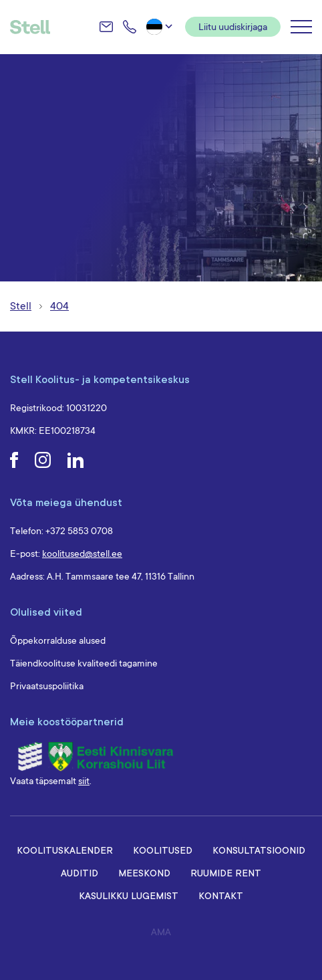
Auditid (79, 873)
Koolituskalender (65, 850)
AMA (161, 932)
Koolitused (163, 850)
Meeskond (144, 873)
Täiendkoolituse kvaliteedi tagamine (84, 663)
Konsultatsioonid (259, 850)
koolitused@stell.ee (82, 554)
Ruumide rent (226, 873)
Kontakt (221, 895)
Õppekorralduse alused (58, 640)
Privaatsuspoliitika (47, 686)
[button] (161, 27)
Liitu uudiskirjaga (233, 27)
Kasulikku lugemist (129, 895)
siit (84, 781)
